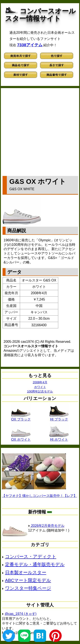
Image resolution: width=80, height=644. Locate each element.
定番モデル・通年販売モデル (35, 564)
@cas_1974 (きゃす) (21, 614)
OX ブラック (21, 418)
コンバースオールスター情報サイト (40, 15)
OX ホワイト (21, 438)
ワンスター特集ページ (28, 588)
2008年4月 (40, 382)
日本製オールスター (26, 572)
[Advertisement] (40, 131)
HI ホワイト (59, 438)
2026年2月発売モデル (46, 526)
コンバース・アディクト (31, 556)
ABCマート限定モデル (28, 580)
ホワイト (40, 387)
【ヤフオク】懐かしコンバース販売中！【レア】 (39, 496)
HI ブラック (59, 418)
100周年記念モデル (40, 391)
